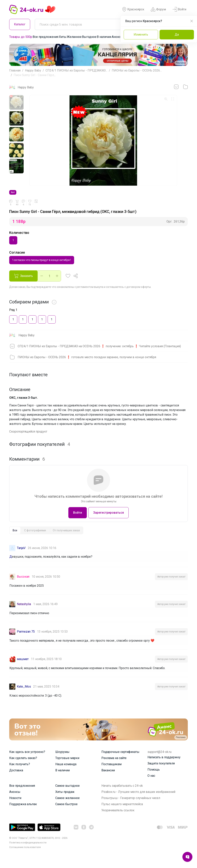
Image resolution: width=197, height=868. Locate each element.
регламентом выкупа (90, 292)
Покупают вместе (28, 380)
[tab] (15, 536)
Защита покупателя (161, 769)
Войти (179, 9)
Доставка (16, 776)
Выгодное (89, 37)
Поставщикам (111, 770)
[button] (68, 281)
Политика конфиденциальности (28, 848)
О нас (151, 781)
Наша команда (66, 770)
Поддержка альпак (23, 809)
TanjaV (21, 553)
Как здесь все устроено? (27, 757)
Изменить (141, 34)
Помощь (154, 775)
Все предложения (46, 37)
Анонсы (117, 37)
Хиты (63, 37)
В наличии (104, 37)
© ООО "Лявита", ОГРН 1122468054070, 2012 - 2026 (38, 843)
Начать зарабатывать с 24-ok (122, 791)
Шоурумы (62, 757)
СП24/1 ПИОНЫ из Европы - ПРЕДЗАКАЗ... (76, 70)
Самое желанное (67, 803)
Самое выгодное (67, 791)
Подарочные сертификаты (120, 757)
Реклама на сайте (114, 763)
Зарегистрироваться (108, 518)
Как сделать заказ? (23, 763)
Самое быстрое (66, 809)
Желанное (74, 37)
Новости (15, 803)
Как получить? (20, 770)
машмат (23, 664)
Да (177, 34)
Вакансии (108, 776)
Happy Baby (33, 70)
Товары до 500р (21, 37)
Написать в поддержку (164, 763)
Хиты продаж (65, 797)
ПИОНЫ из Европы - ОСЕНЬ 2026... (137, 70)
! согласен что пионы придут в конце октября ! (42, 265)
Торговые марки (67, 763)
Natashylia (24, 609)
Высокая (23, 582)
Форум (158, 9)
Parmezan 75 (26, 637)
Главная (15, 70)
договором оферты (139, 292)
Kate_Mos (24, 692)
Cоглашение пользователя (25, 853)
